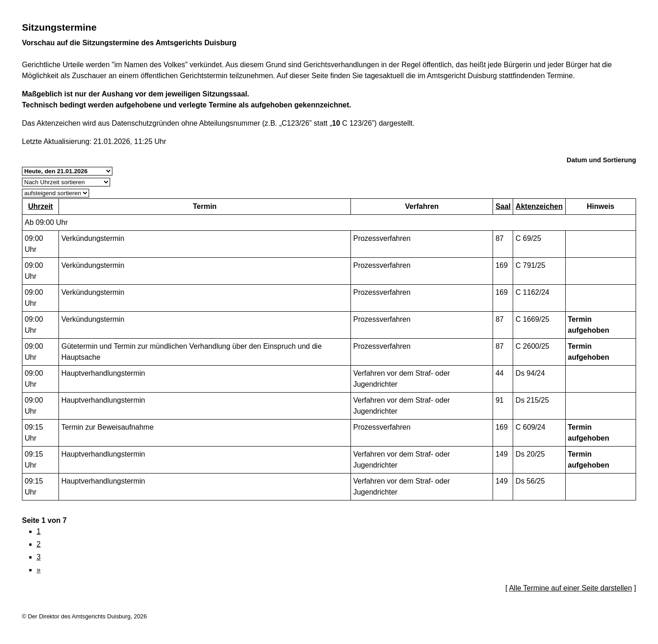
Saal (503, 206)
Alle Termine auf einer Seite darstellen (570, 588)
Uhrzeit (40, 206)
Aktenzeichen (539, 206)
